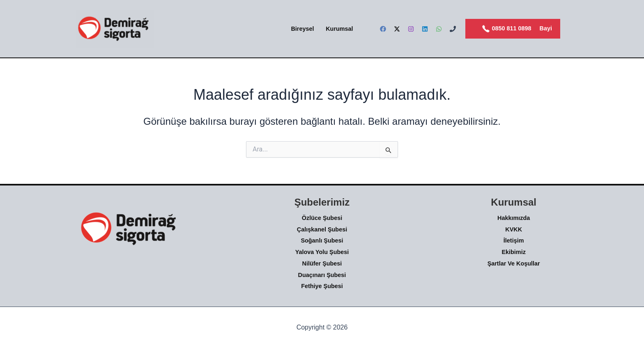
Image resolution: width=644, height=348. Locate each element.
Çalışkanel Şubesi (322, 229)
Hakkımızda (514, 218)
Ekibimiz (513, 252)
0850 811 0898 (507, 29)
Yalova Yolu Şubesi (322, 252)
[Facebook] (383, 29)
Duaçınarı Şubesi (322, 275)
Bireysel (302, 29)
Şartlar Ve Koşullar (514, 263)
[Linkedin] (425, 29)
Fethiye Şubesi (322, 286)
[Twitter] (397, 29)
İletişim (514, 240)
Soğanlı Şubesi (322, 240)
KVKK (514, 229)
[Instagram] (411, 29)
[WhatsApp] (439, 29)
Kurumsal (339, 29)
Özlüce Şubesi (322, 218)
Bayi (546, 28)
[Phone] (453, 29)
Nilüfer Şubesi (322, 263)
